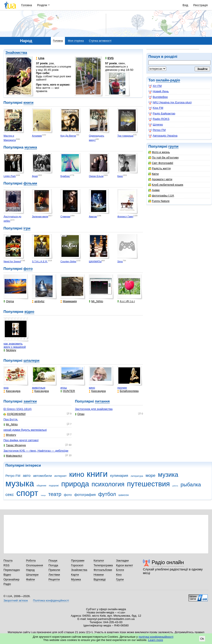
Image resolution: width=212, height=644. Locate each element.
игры (64, 388)
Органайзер (11, 579)
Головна (27, 5)
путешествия (148, 484)
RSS (7, 565)
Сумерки (65, 216)
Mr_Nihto (96, 301)
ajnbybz (38, 301)
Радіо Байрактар (162, 114)
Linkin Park (10, 176)
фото (28, 269)
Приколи (54, 570)
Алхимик (37, 136)
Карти (75, 575)
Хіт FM (155, 86)
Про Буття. (11, 419)
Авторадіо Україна (163, 136)
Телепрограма (103, 565)
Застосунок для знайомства (94, 409)
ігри (27, 228)
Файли (31, 579)
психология (108, 484)
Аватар (93, 216)
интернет (60, 476)
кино (92, 388)
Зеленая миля (40, 216)
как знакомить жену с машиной (15, 345)
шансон (123, 495)
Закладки (122, 561)
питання (102, 401)
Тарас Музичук (15, 445)
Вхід (185, 5)
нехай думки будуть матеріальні (25, 430)
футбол (107, 494)
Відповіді (100, 579)
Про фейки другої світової (21, 440)
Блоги (120, 570)
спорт (27, 493)
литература (137, 476)
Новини (99, 575)
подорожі (54, 485)
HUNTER (68, 391)
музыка (20, 483)
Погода (53, 565)
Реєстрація (200, 5)
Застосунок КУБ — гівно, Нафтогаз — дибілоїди (36, 451)
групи (173, 146)
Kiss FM (156, 108)
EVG (109, 58)
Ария (35, 176)
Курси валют (124, 565)
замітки (30, 401)
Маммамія (69, 301)
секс (10, 495)
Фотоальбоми (103, 570)
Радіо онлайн (168, 562)
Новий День (159, 91)
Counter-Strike (68, 261)
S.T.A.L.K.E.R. (40, 261)
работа (175, 486)
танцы (43, 495)
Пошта (8, 561)
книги (28, 103)
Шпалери (32, 575)
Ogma (9, 301)
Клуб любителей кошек (166, 185)
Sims (120, 261)
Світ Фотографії (161, 163)
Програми (78, 561)
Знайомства (16, 53)
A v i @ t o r (126, 301)
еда (6, 388)
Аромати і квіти (160, 179)
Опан (80, 414)
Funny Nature (159, 201)
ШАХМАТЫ (95, 261)
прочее (122, 388)
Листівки (54, 575)
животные (39, 388)
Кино (120, 176)
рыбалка (191, 485)
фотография (85, 495)
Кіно (119, 575)
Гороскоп (77, 565)
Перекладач (12, 570)
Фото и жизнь (159, 152)
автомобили (42, 476)
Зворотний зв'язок (16, 600)
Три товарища (125, 136)
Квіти (154, 174)
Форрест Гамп (125, 216)
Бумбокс (65, 176)
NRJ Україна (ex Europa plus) (170, 102)
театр (55, 494)
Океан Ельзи (96, 176)
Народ (30, 570)
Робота (31, 561)
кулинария (119, 476)
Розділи (42, 5)
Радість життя (160, 168)
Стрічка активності (100, 41)
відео (29, 312)
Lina (40, 58)
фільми (30, 183)
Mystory (10, 435)
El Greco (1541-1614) (17, 409)
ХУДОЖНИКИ (14, 414)
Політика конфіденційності (51, 600)
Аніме (154, 190)
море (150, 475)
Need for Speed (12, 261)
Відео (7, 575)
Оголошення (35, 565)
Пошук (53, 561)
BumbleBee (158, 97)
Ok (202, 639)
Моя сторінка (76, 41)
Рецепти (54, 579)
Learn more (156, 640)
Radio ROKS (159, 119)
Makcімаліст (13, 456)
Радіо (7, 584)
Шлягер (156, 125)
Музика (76, 579)
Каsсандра (12, 391)
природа (75, 484)
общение (41, 485)
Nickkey (10, 350)
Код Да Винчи (68, 136)
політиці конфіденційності (156, 637)
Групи (120, 579)
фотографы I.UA (161, 196)
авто (27, 476)
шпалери (31, 361)
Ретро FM (157, 130)
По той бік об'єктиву (164, 158)
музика (31, 147)
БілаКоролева (128, 391)
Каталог (99, 561)
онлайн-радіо (168, 80)
